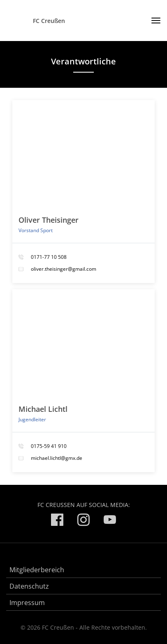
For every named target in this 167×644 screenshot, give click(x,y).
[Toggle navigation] (153, 21)
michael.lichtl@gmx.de (57, 458)
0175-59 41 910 (49, 446)
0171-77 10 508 (49, 257)
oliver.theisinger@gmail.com (64, 269)
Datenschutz (29, 586)
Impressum (27, 603)
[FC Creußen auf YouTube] (110, 521)
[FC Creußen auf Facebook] (57, 521)
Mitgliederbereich (37, 570)
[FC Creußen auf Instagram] (83, 521)
